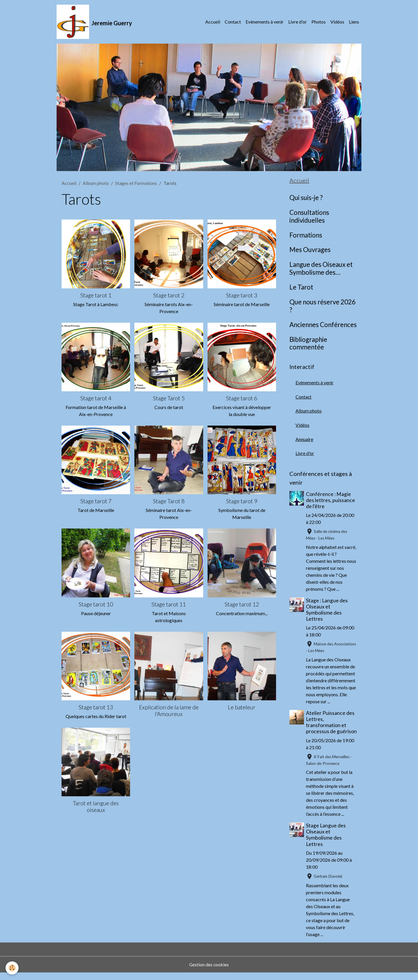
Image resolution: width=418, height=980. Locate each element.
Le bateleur (242, 708)
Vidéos (337, 22)
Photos (319, 22)
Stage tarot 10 (96, 605)
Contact (233, 22)
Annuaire (304, 440)
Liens (354, 22)
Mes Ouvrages (310, 250)
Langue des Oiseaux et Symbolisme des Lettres (321, 269)
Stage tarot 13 (96, 708)
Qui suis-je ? (306, 198)
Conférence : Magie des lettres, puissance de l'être (331, 501)
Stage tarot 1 (96, 296)
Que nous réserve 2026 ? (322, 307)
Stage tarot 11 (169, 605)
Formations (306, 235)
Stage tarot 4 (96, 399)
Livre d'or (298, 22)
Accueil (213, 22)
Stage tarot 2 (169, 296)
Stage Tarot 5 (169, 399)
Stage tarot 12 (242, 605)
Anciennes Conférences (323, 325)
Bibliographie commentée (308, 344)
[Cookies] (12, 968)
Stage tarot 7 (96, 502)
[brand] (94, 22)
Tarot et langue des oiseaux (96, 807)
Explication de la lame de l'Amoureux (169, 711)
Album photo (96, 184)
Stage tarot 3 (242, 296)
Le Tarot (301, 288)
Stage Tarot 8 (169, 502)
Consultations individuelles (309, 217)
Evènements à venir (265, 22)
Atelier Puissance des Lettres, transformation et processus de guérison (330, 726)
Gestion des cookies (209, 972)
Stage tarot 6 (242, 399)
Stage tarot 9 (242, 502)
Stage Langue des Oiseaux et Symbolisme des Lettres (326, 842)
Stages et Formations (136, 184)
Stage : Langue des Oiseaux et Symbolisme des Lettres (327, 611)
